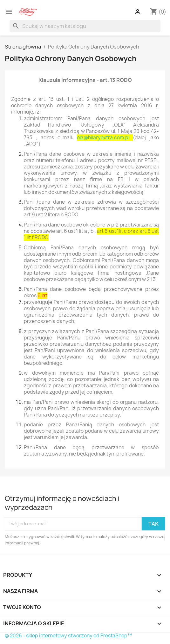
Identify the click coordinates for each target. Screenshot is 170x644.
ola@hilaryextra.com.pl (103, 138)
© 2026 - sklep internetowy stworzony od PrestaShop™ (68, 636)
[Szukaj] (85, 26)
